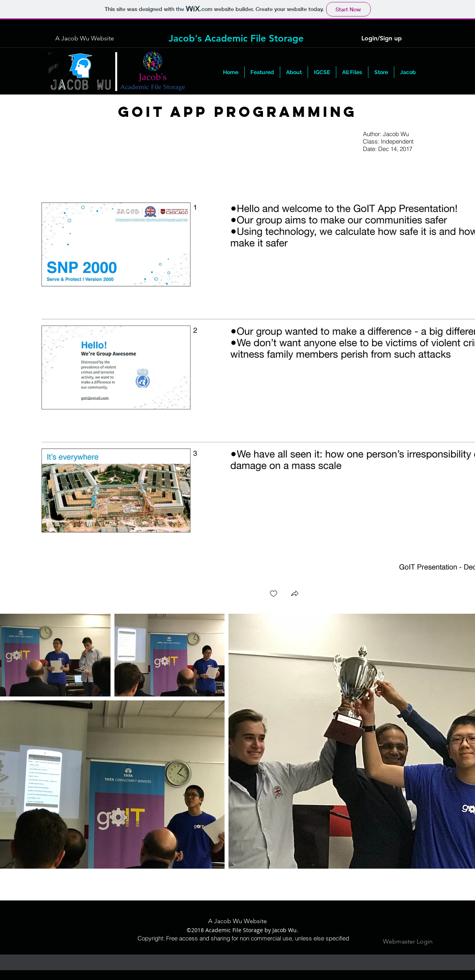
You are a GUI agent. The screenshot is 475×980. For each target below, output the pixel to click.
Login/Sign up (382, 38)
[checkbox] (274, 594)
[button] (352, 72)
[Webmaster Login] (408, 942)
